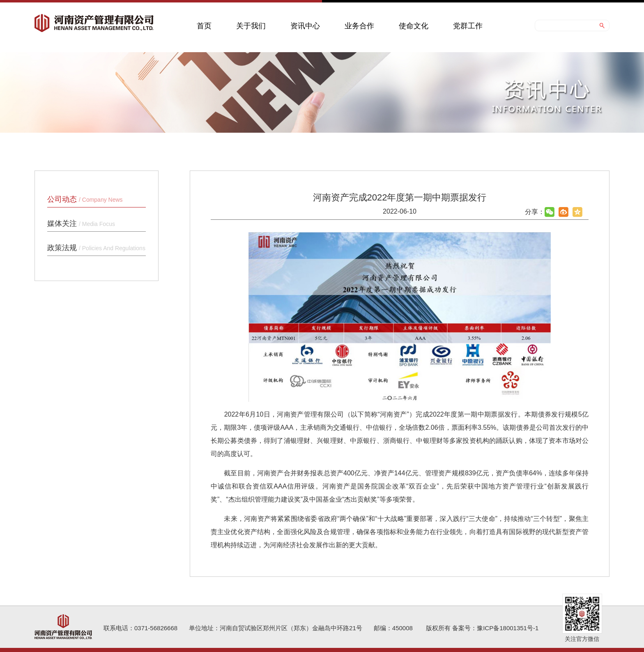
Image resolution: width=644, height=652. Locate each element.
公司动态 (85, 199)
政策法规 (96, 248)
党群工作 (468, 26)
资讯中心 (305, 26)
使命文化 (414, 26)
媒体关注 (81, 223)
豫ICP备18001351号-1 (508, 628)
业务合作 (359, 26)
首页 (204, 26)
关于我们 (251, 26)
